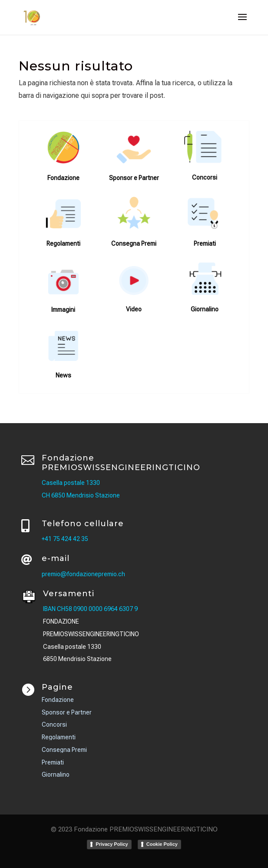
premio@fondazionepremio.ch (83, 574)
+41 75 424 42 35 (65, 539)
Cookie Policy (162, 844)
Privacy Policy (112, 844)
